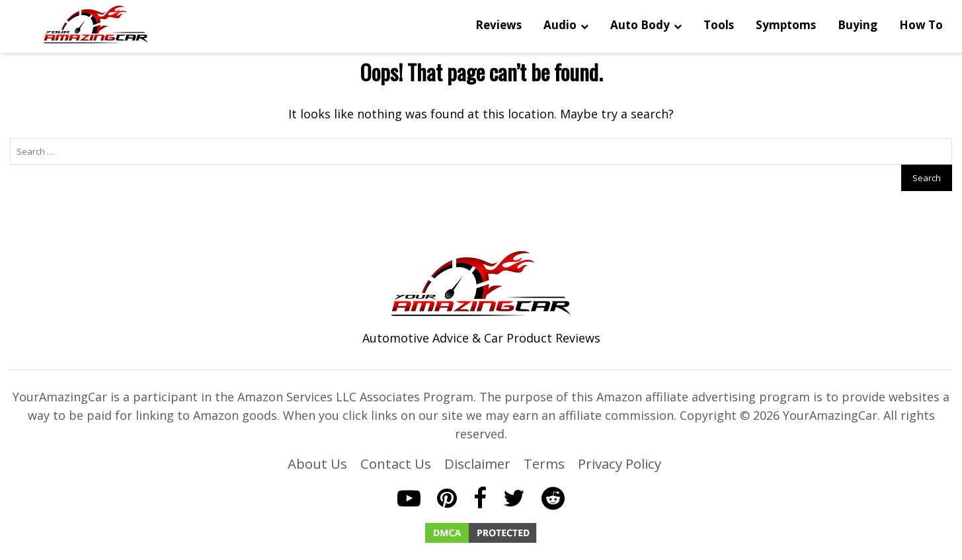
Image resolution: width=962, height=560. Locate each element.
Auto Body (566, 28)
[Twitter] (514, 480)
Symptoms (712, 28)
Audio (486, 28)
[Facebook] (480, 480)
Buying (783, 28)
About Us (317, 445)
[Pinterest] (447, 480)
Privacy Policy (620, 445)
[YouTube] (409, 480)
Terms (544, 445)
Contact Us (396, 445)
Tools (645, 28)
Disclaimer (477, 445)
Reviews (424, 28)
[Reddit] (553, 480)
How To (847, 28)
